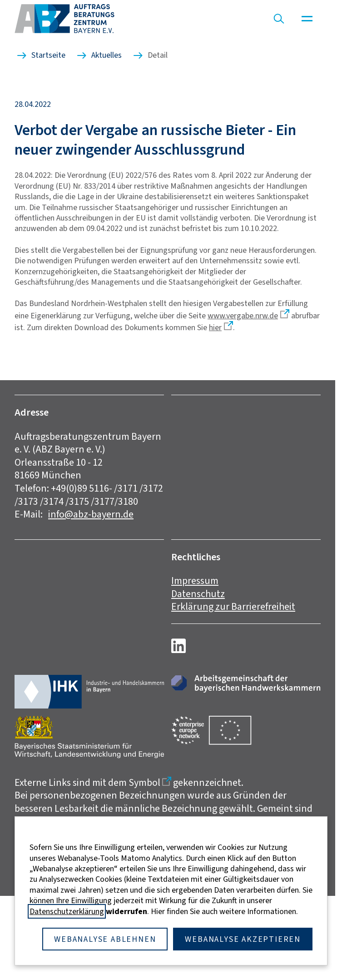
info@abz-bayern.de (91, 514)
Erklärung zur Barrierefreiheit (233, 606)
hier (215, 327)
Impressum (195, 580)
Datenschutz (198, 594)
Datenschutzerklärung (67, 911)
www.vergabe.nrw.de (243, 316)
